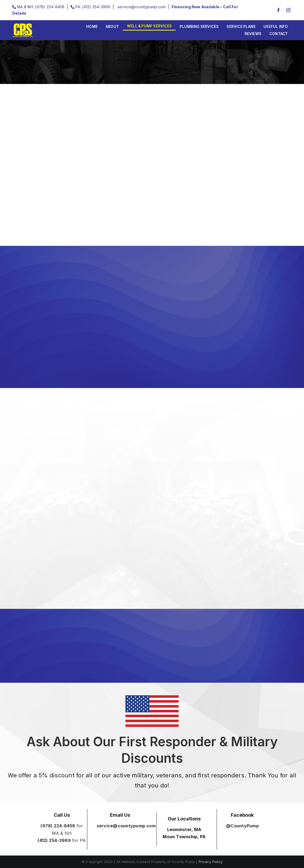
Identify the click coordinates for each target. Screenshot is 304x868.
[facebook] (278, 10)
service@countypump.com (141, 7)
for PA (62, 840)
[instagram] (288, 10)
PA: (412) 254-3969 (91, 7)
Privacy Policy (211, 862)
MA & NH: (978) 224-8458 (38, 7)
